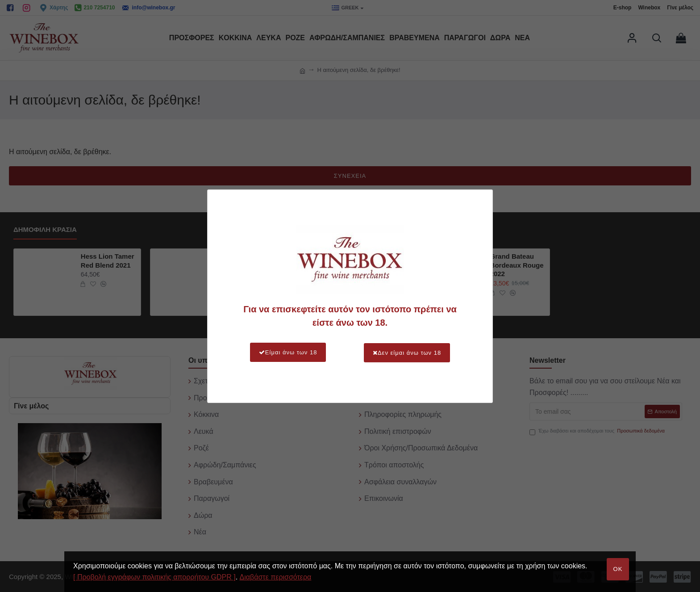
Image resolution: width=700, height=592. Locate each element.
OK (618, 569)
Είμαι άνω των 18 (287, 352)
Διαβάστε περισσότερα (276, 577)
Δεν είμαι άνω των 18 (408, 352)
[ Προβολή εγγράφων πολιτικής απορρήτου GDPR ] (154, 577)
